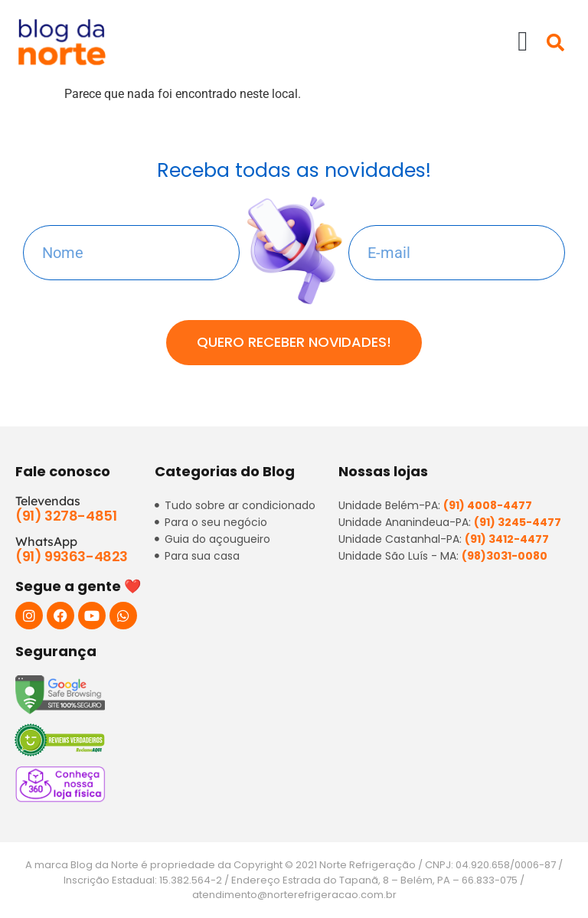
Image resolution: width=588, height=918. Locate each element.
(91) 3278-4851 (66, 516)
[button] (523, 41)
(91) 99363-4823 (72, 556)
